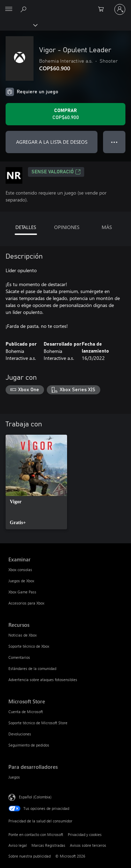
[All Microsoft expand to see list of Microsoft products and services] (9, 9)
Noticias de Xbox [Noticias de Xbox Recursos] (23, 635)
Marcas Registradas (48, 845)
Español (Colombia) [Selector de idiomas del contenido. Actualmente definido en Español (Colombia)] (35, 796)
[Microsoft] (65, 5)
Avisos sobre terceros (88, 845)
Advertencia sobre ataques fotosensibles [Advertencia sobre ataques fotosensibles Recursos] (43, 680)
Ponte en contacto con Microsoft (36, 834)
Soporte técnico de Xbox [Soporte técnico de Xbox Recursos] (29, 646)
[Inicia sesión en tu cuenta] (120, 9)
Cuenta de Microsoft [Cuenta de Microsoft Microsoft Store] (26, 712)
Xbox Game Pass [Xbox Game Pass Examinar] (22, 592)
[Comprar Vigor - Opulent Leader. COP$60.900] (65, 114)
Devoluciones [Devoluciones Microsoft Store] (20, 734)
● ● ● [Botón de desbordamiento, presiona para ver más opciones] (114, 142)
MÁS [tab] (107, 227)
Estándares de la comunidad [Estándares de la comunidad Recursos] (32, 668)
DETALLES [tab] (26, 227)
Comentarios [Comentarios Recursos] (19, 657)
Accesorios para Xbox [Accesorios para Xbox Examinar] (26, 603)
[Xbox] (18, 25)
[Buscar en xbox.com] (24, 9)
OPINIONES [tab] (67, 227)
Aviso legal (18, 845)
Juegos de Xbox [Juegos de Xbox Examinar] (21, 581)
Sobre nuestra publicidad (30, 856)
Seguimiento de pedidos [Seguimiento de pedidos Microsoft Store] (29, 745)
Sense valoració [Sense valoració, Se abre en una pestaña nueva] (56, 172)
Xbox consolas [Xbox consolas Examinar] (20, 570)
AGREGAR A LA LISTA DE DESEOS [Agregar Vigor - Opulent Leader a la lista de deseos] (52, 142)
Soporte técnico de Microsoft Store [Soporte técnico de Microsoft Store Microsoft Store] (38, 723)
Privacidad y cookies (85, 834)
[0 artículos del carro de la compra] (103, 9)
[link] (36, 482)
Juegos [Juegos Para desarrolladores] (14, 777)
